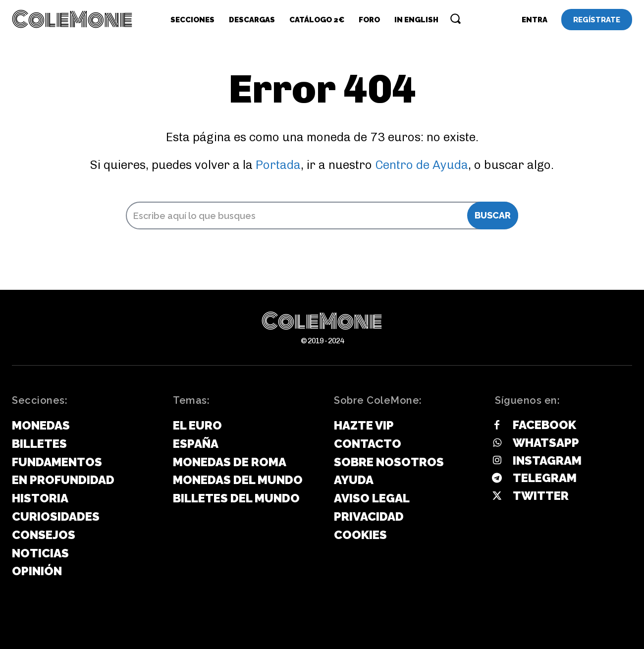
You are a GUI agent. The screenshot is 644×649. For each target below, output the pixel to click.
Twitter (541, 496)
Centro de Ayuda (422, 165)
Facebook (544, 425)
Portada (278, 165)
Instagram (547, 460)
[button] (455, 18)
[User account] (535, 20)
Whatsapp (546, 443)
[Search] (493, 216)
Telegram (545, 478)
